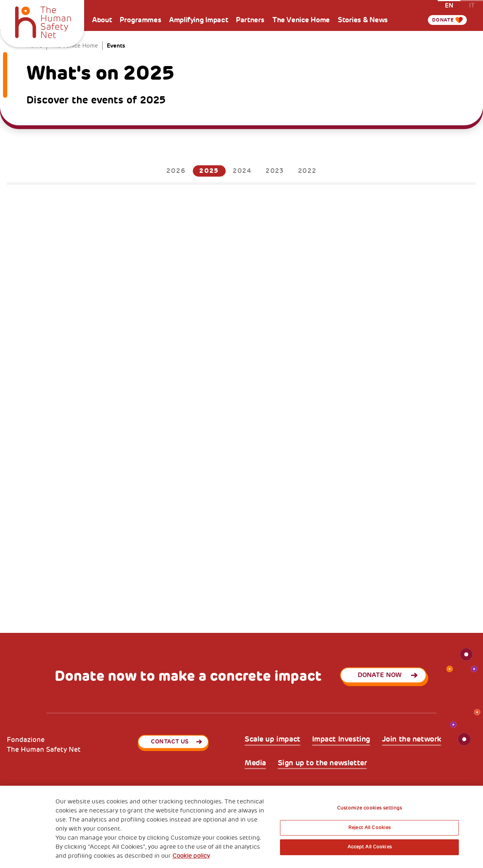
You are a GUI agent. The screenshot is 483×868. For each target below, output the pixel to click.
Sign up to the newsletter (322, 763)
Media (255, 763)
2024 (242, 171)
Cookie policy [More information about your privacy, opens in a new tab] (191, 856)
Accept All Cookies (370, 847)
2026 (176, 171)
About (102, 20)
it (472, 5)
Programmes (140, 20)
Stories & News (363, 20)
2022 (307, 171)
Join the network (411, 739)
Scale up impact (272, 739)
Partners (250, 20)
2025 (209, 171)
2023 (275, 171)
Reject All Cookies (369, 828)
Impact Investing (341, 739)
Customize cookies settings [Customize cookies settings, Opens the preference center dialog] (369, 808)
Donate (440, 20)
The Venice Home (301, 20)
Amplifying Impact (198, 20)
